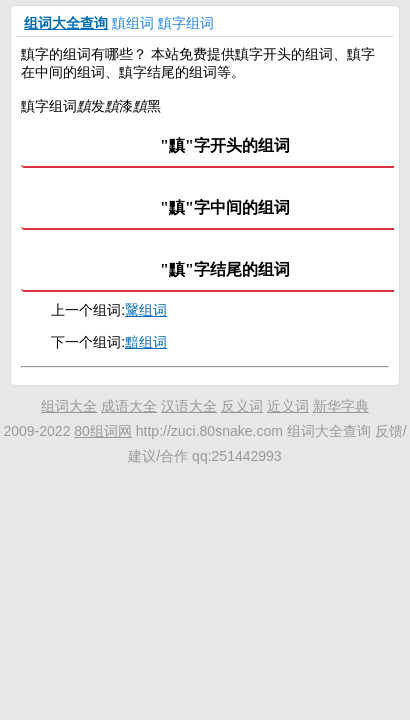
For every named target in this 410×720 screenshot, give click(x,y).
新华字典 (341, 406)
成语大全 (129, 406)
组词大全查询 (66, 23)
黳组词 (146, 310)
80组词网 (103, 431)
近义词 (288, 406)
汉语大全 (189, 406)
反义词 (242, 406)
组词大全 (69, 406)
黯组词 (146, 342)
